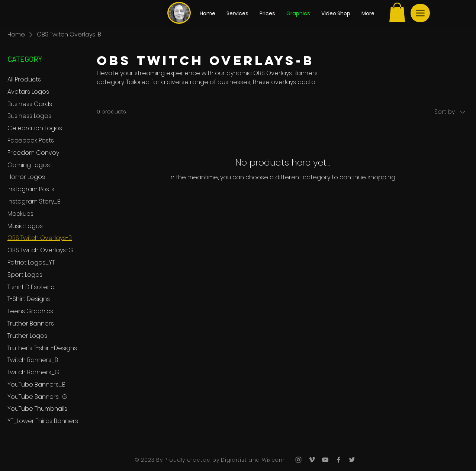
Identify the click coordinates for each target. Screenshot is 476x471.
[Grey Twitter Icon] (352, 460)
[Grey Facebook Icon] (339, 460)
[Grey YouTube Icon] (325, 460)
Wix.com (272, 460)
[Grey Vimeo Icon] (312, 460)
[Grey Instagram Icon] (298, 460)
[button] (397, 12)
